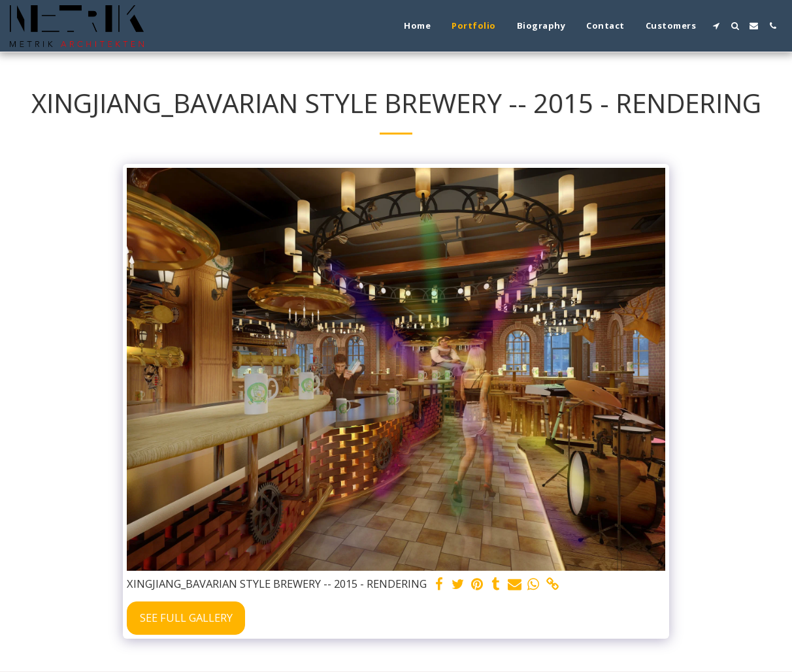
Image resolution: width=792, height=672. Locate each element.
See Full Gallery (186, 617)
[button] (716, 26)
